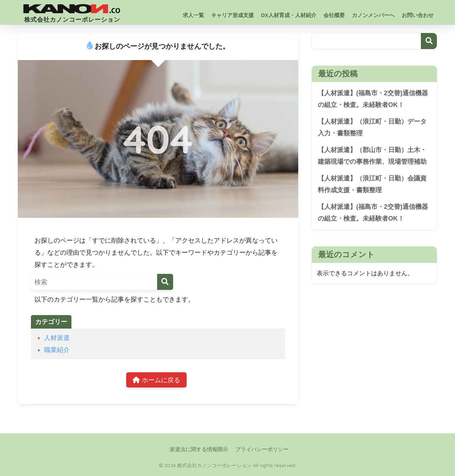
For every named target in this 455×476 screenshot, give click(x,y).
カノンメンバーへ (373, 15)
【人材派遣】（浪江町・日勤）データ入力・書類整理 (372, 127)
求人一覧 (193, 15)
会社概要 (334, 15)
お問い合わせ (418, 15)
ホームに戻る (156, 380)
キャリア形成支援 (232, 15)
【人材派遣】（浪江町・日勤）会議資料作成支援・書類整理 (372, 184)
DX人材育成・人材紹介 (289, 15)
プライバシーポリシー (262, 449)
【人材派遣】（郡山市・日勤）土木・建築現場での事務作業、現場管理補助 (372, 156)
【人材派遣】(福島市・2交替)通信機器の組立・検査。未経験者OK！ (373, 99)
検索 (429, 41)
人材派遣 (57, 338)
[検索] (165, 282)
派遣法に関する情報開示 (199, 449)
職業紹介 (57, 350)
